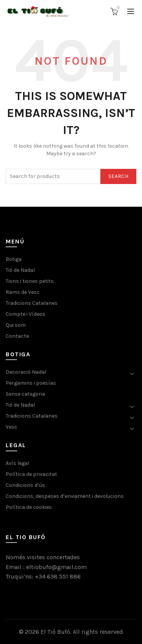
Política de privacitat (31, 474)
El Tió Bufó (55, 632)
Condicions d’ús (25, 485)
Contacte (17, 336)
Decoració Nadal (26, 372)
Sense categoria (25, 394)
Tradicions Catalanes (32, 303)
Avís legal (17, 463)
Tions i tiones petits (30, 281)
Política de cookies (29, 507)
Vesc (12, 427)
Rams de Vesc (23, 292)
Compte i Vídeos (26, 314)
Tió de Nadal (20, 270)
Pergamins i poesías (31, 383)
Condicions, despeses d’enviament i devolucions (65, 496)
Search (118, 176)
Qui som (16, 325)
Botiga (14, 259)
